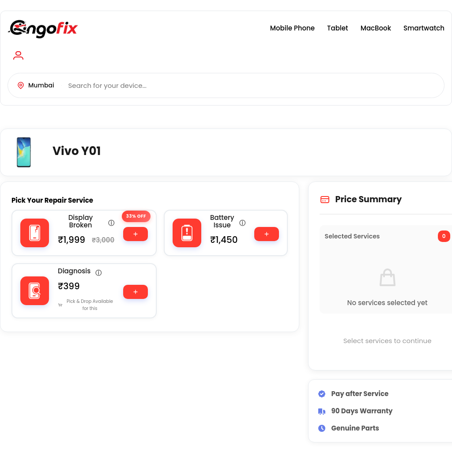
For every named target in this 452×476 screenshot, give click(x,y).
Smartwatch (424, 28)
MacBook (376, 28)
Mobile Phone (292, 28)
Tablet (338, 28)
